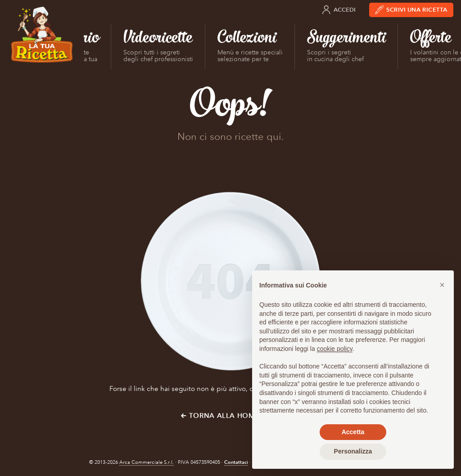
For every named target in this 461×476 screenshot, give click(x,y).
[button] (442, 285)
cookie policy (335, 349)
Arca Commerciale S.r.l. (147, 462)
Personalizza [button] (353, 451)
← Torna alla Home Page (230, 415)
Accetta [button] (353, 432)
